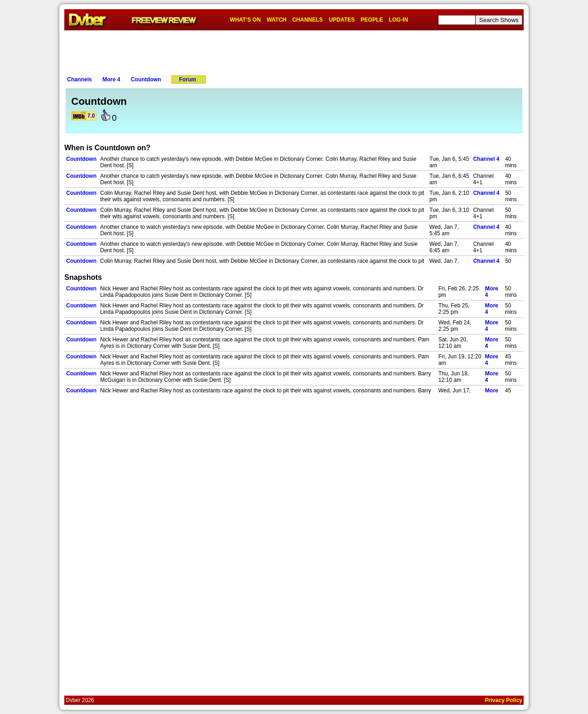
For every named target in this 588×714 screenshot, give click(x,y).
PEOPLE (372, 20)
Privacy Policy (504, 700)
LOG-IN (398, 20)
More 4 (111, 79)
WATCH (277, 20)
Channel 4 (486, 159)
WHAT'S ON (245, 20)
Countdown (146, 79)
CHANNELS (308, 20)
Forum (188, 79)
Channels (79, 79)
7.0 (91, 116)
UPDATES (342, 20)
